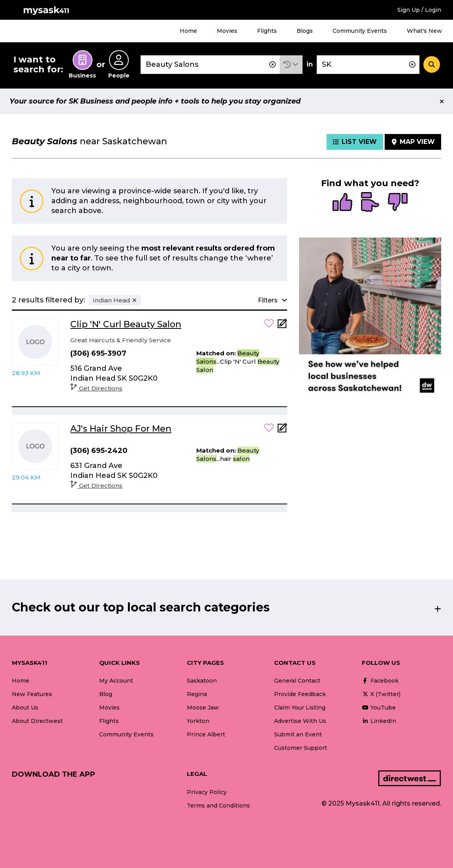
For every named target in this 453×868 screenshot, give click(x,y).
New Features (32, 694)
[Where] (368, 65)
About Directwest (37, 721)
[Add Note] (282, 326)
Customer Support (301, 748)
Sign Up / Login (419, 10)
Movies (227, 31)
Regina (197, 694)
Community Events (360, 31)
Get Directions (96, 388)
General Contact (297, 681)
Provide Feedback (300, 694)
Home (188, 31)
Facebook (380, 681)
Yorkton (198, 721)
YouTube (379, 708)
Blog (106, 694)
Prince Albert (206, 734)
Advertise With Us (300, 721)
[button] (291, 65)
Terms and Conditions (218, 806)
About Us (25, 708)
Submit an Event (298, 734)
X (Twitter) (381, 694)
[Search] (432, 64)
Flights (267, 31)
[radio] (342, 203)
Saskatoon (202, 681)
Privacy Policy (207, 792)
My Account (116, 681)
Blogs (305, 31)
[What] (210, 65)
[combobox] (210, 65)
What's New (424, 31)
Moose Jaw (203, 708)
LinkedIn (379, 721)
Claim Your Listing (300, 708)
